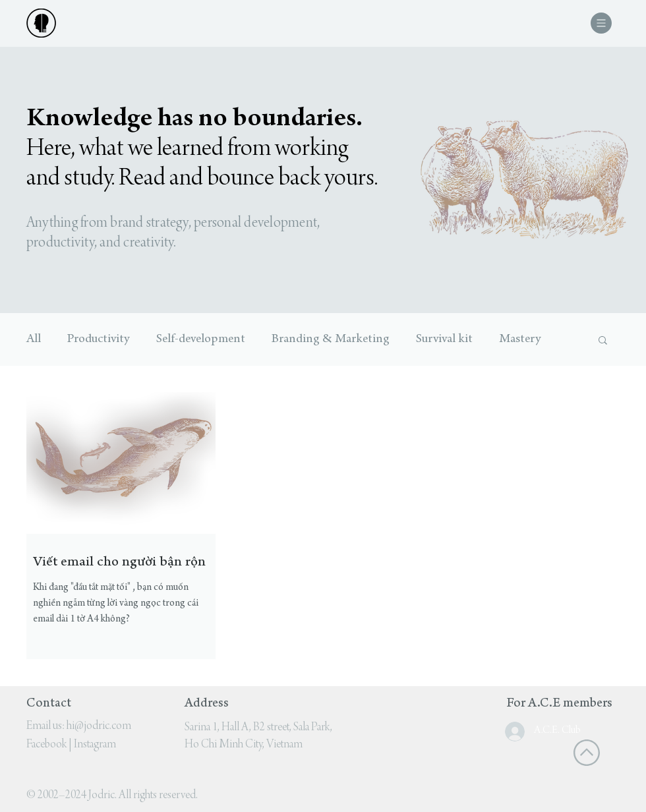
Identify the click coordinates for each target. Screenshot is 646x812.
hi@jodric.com (99, 727)
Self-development (201, 339)
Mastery (520, 339)
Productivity (99, 339)
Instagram (95, 745)
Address (207, 705)
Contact (49, 705)
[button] (601, 23)
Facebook (46, 745)
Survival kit (444, 339)
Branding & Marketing (331, 339)
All (34, 339)
